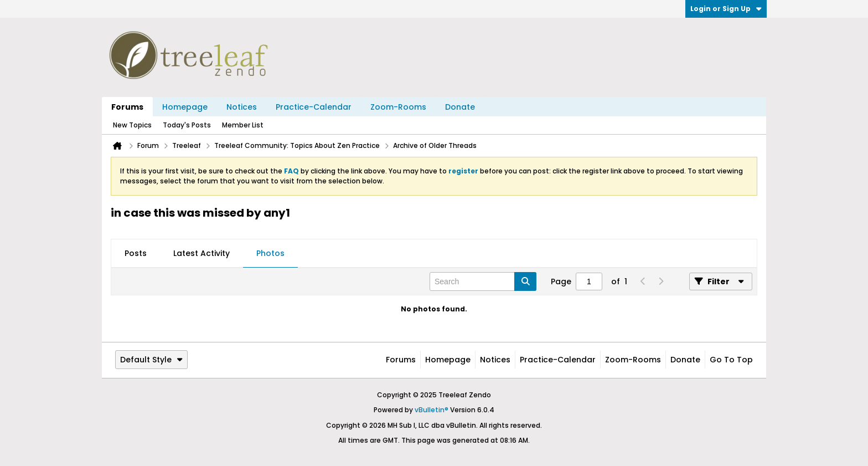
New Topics (132, 125)
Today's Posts (187, 125)
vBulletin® (432, 410)
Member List (243, 125)
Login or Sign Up (726, 9)
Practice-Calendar (314, 107)
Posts (136, 253)
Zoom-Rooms (398, 107)
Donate (460, 107)
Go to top (731, 360)
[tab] (136, 254)
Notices (242, 107)
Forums (127, 107)
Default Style (151, 360)
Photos (270, 253)
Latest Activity (201, 253)
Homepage (185, 107)
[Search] (483, 281)
